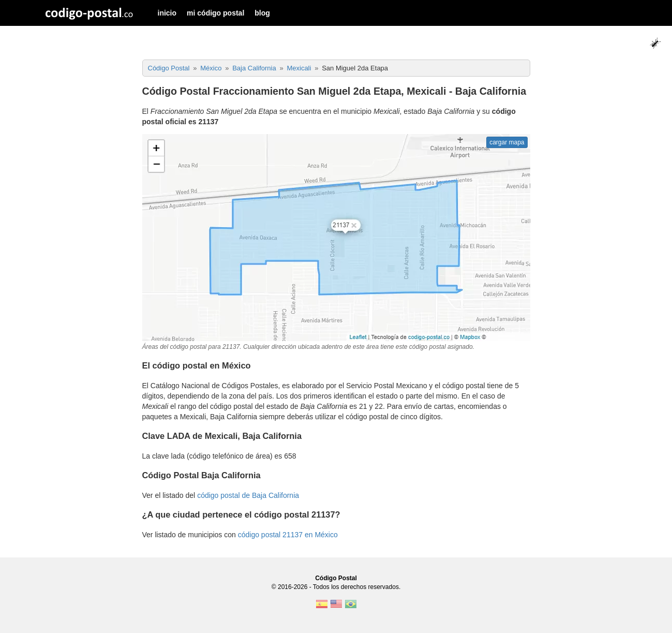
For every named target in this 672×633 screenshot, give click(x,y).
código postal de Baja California (248, 495)
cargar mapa (507, 142)
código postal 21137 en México (288, 535)
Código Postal (336, 578)
